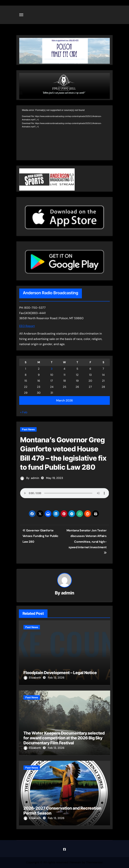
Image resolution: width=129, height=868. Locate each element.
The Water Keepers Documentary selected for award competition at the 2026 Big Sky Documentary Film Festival (64, 738)
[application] (65, 134)
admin (35, 478)
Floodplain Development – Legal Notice (60, 673)
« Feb (24, 412)
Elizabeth (33, 678)
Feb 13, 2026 (56, 678)
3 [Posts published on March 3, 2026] (52, 369)
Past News (28, 429)
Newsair (76, 862)
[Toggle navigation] (21, 15)
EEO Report (27, 326)
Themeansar (94, 862)
